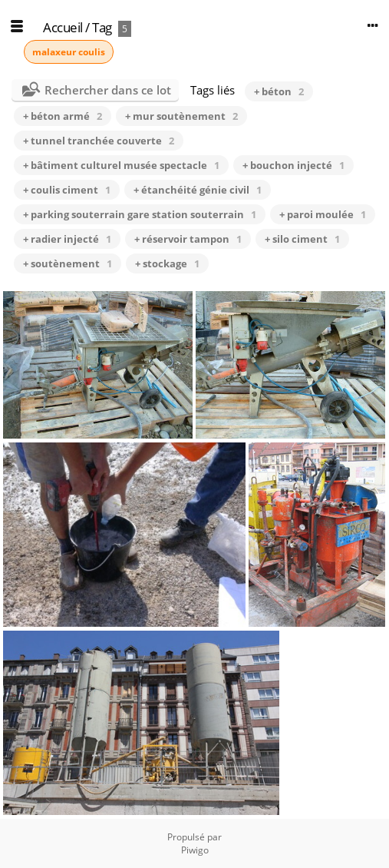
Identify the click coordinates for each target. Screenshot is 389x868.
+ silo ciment (302, 239)
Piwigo (195, 850)
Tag (102, 27)
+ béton (279, 91)
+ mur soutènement (181, 116)
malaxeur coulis (69, 52)
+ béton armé (63, 116)
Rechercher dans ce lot (108, 90)
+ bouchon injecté (293, 165)
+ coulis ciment (67, 190)
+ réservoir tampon (188, 239)
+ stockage (167, 263)
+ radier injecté (67, 239)
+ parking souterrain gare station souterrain (140, 214)
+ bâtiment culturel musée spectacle (121, 165)
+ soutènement (68, 263)
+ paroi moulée (323, 214)
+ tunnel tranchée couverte (99, 141)
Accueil (63, 27)
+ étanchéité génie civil (198, 190)
